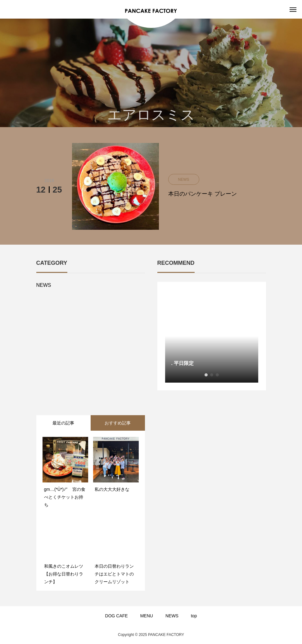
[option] (212, 336)
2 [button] (212, 375)
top (194, 616)
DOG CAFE (117, 616)
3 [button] (217, 375)
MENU (147, 616)
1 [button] (206, 375)
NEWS (44, 285)
